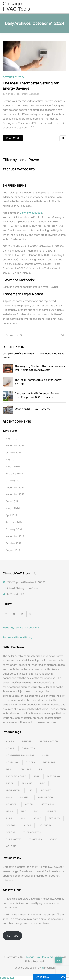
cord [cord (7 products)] (46, 755)
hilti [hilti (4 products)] (31, 790)
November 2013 (15, 536)
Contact (12, 936)
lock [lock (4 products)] (9, 797)
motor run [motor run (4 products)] (48, 804)
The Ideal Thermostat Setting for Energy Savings (38, 382)
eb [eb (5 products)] (41, 769)
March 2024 (13, 467)
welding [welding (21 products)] (11, 846)
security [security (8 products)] (55, 818)
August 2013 (13, 550)
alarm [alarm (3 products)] (10, 741)
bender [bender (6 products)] (27, 741)
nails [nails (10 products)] (9, 811)
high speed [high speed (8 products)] (13, 790)
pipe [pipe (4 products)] (23, 811)
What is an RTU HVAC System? (32, 409)
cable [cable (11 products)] (10, 748)
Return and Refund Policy (18, 637)
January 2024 (14, 481)
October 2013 (13, 543)
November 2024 (15, 446)
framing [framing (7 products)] (27, 783)
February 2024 (14, 474)
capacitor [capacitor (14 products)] (28, 748)
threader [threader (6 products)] (36, 839)
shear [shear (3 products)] (27, 825)
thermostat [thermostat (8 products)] (14, 839)
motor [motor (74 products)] (29, 804)
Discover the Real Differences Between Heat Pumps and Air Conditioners (38, 395)
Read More (13, 138)
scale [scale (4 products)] (37, 818)
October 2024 (14, 453)
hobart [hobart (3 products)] (46, 790)
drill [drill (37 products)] (9, 769)
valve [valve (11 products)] (54, 839)
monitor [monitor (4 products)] (11, 804)
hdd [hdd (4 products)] (43, 783)
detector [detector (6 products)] (49, 762)
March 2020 (13, 508)
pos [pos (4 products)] (36, 811)
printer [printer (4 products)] (51, 811)
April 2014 (11, 515)
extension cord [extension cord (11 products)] (16, 776)
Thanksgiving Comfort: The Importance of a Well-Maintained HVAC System (40, 368)
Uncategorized (30, 94)
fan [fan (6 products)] (37, 776)
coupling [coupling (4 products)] (12, 762)
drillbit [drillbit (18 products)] (26, 769)
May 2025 (11, 439)
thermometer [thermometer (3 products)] (32, 832)
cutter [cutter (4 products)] (30, 762)
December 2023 (15, 488)
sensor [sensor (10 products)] (11, 825)
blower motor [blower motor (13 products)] (49, 741)
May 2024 (11, 460)
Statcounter (7, 978)
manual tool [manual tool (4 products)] (46, 797)
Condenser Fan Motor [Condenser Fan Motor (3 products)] (20, 755)
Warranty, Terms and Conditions (21, 628)
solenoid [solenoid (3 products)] (45, 825)
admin (8, 94)
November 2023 (15, 495)
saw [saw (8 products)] (23, 818)
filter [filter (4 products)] (10, 783)
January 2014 (14, 529)
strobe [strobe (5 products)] (11, 832)
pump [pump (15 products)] (9, 818)
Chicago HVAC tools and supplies (44, 957)
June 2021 (12, 502)
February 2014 (14, 522)
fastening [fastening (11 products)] (53, 776)
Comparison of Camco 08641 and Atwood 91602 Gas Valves (33, 355)
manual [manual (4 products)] (25, 797)
